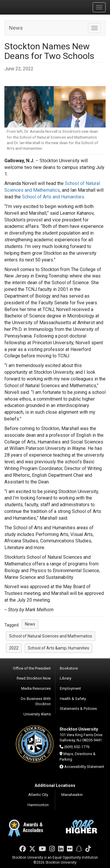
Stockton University (32, 7)
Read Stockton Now (34, 678)
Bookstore (69, 668)
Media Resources (36, 688)
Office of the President (32, 668)
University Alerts (37, 714)
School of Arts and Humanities (53, 197)
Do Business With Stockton (36, 701)
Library (66, 678)
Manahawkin (72, 795)
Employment (70, 688)
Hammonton (38, 805)
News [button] (30, 624)
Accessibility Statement (84, 767)
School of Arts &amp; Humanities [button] (59, 648)
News (16, 28)
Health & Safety (73, 699)
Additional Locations (55, 785)
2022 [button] (14, 648)
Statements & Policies (78, 709)
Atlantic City (38, 795)
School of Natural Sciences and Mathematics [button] (51, 636)
